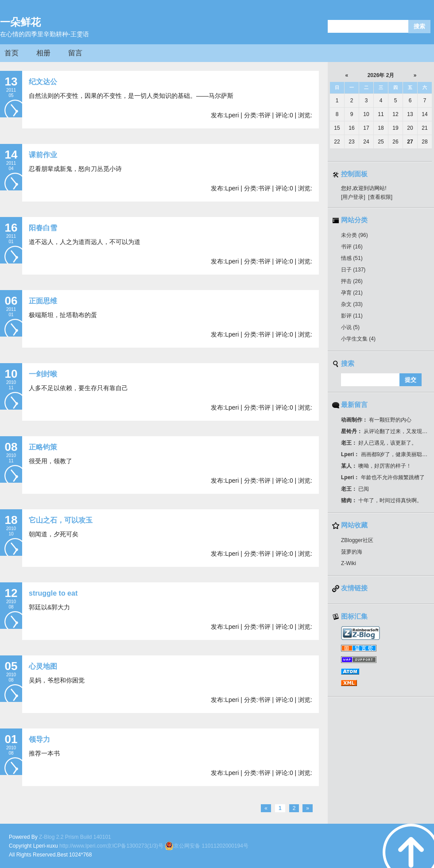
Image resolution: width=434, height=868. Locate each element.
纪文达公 (43, 82)
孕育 (352, 293)
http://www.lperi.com (83, 846)
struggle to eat (53, 593)
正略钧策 (43, 447)
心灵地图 (43, 666)
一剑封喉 (43, 374)
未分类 (355, 235)
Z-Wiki (349, 563)
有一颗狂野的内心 (376, 420)
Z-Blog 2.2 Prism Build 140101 (75, 837)
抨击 (352, 281)
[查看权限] (380, 197)
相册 (43, 53)
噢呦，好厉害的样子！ (376, 466)
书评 (352, 247)
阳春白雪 (43, 228)
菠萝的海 (352, 552)
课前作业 (43, 155)
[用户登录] (353, 197)
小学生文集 (358, 339)
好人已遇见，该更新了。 (379, 443)
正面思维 (43, 301)
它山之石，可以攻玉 (61, 520)
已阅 (355, 489)
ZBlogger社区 (357, 540)
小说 (350, 327)
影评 (352, 316)
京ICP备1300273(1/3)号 (135, 846)
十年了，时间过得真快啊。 (382, 500)
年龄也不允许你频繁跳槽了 (383, 477)
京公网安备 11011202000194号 (207, 846)
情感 (352, 258)
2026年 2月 (381, 75)
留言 (75, 53)
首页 (12, 53)
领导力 (39, 739)
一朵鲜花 (20, 22)
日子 (353, 270)
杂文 (352, 304)
